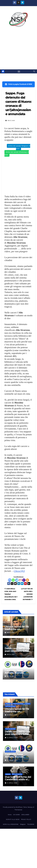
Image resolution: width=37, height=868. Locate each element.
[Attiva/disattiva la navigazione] (19, 71)
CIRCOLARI (8, 704)
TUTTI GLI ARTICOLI (10, 706)
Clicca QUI (19, 571)
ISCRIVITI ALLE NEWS (13, 819)
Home (10, 815)
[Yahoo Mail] (24, 580)
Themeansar (18, 810)
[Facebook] (10, 580)
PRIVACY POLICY (26, 819)
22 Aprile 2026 (12, 715)
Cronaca (28, 704)
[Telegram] (17, 580)
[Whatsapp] (13, 580)
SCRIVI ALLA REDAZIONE (11, 824)
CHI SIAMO (16, 815)
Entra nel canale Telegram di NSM (19, 147)
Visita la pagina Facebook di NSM (18, 84)
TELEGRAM (31, 824)
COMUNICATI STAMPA (18, 704)
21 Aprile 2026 (12, 783)
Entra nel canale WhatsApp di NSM (17, 153)
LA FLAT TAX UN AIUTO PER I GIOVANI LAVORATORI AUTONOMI (27, 594)
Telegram (23, 824)
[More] (27, 580)
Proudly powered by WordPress (13, 807)
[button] (34, 71)
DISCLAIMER (25, 815)
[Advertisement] (18, 50)
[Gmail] (20, 580)
